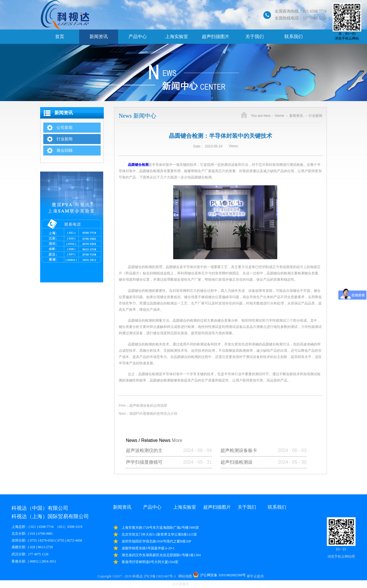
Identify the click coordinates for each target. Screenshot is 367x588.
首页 (60, 37)
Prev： (143, 406)
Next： (148, 414)
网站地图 (184, 576)
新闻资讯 (296, 116)
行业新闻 (315, 116)
